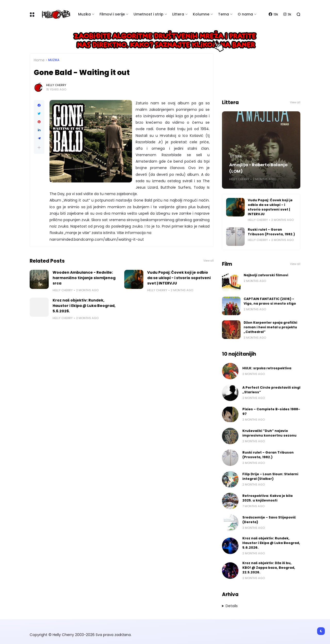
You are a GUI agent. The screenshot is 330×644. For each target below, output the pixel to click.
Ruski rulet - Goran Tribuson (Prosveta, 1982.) (271, 232)
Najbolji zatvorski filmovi (266, 275)
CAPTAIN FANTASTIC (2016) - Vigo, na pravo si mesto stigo (270, 301)
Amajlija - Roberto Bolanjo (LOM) (258, 168)
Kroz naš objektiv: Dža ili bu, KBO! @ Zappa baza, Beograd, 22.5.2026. (269, 568)
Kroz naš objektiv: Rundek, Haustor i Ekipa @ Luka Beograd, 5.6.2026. (84, 306)
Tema (224, 14)
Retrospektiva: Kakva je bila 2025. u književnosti (267, 498)
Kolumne (201, 14)
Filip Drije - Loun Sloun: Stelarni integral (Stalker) (270, 476)
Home (39, 60)
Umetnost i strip (148, 14)
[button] (39, 148)
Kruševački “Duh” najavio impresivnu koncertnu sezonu (269, 433)
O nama (245, 14)
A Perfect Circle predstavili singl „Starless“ (271, 390)
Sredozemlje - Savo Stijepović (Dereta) (269, 520)
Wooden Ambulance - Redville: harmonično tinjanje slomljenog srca (84, 278)
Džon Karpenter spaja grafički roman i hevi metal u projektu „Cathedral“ (270, 327)
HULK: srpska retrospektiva (267, 368)
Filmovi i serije (112, 14)
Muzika (84, 14)
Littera (178, 14)
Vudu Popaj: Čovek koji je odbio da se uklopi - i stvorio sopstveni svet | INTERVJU (179, 278)
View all (209, 261)
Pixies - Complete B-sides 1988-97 (271, 411)
